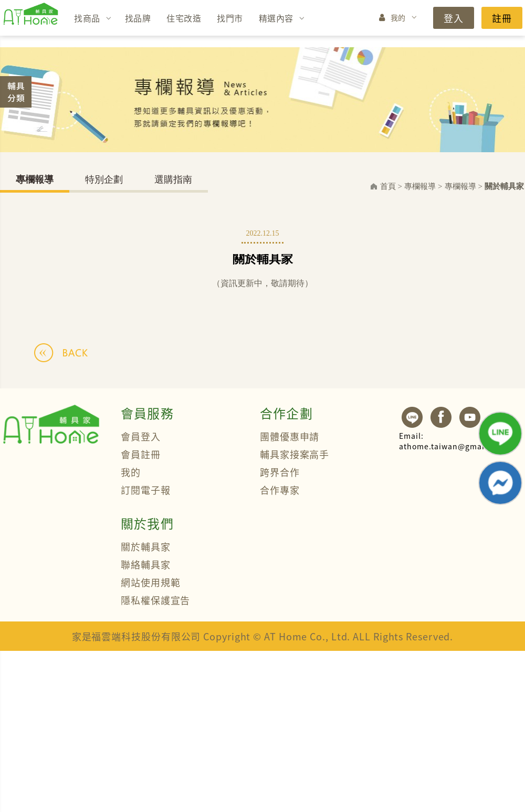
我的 (398, 17)
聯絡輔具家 (146, 564)
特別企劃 (104, 180)
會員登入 (141, 436)
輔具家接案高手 (295, 454)
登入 (454, 18)
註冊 (502, 18)
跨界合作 (280, 472)
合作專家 (280, 490)
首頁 (388, 186)
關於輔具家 (504, 186)
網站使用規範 (150, 582)
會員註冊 (141, 454)
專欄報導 (35, 180)
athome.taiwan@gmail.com (453, 441)
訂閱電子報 (146, 490)
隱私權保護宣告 (155, 600)
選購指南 (173, 180)
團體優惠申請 (290, 436)
